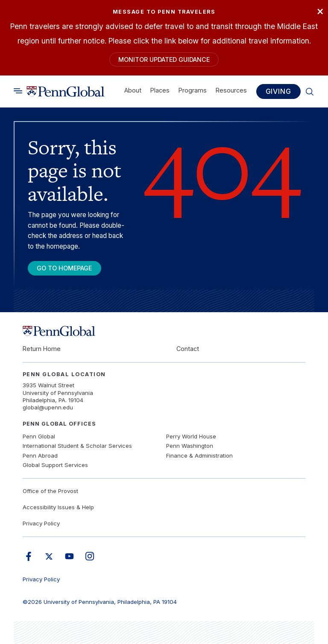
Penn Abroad (40, 456)
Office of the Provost (50, 491)
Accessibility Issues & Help (58, 508)
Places (160, 91)
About (133, 91)
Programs (193, 91)
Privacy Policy (41, 524)
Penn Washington (190, 446)
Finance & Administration (199, 456)
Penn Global (39, 437)
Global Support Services (55, 465)
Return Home (42, 349)
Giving (278, 92)
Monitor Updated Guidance (164, 59)
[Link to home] (66, 92)
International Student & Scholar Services (77, 446)
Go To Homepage (65, 268)
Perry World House (191, 437)
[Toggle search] (18, 91)
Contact (188, 349)
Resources (231, 91)
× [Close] (319, 11)
